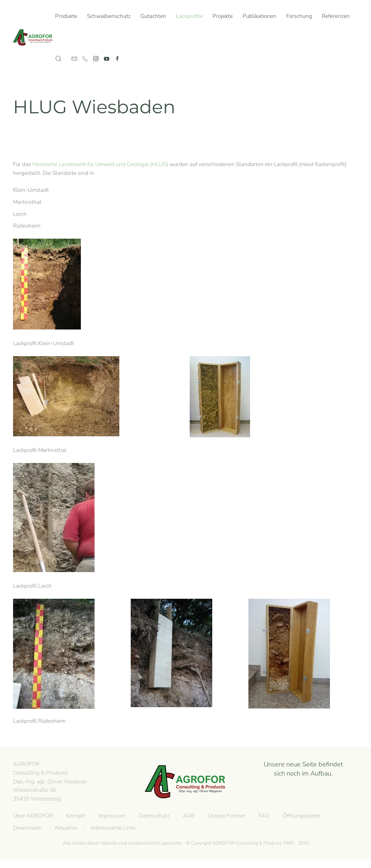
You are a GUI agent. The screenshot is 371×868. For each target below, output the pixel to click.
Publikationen (260, 16)
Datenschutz (153, 816)
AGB (188, 816)
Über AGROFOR (32, 816)
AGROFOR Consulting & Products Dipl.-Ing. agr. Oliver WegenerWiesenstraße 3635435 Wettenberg (49, 781)
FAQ (263, 816)
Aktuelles (65, 828)
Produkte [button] (66, 16)
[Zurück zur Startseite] (34, 37)
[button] (58, 59)
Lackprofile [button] (189, 16)
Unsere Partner (226, 816)
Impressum (111, 816)
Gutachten (153, 16)
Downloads (26, 828)
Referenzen (336, 16)
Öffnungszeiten (301, 816)
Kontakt (75, 816)
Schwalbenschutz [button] (109, 16)
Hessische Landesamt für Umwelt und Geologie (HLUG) (100, 164)
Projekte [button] (223, 16)
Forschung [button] (299, 16)
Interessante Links (113, 828)
